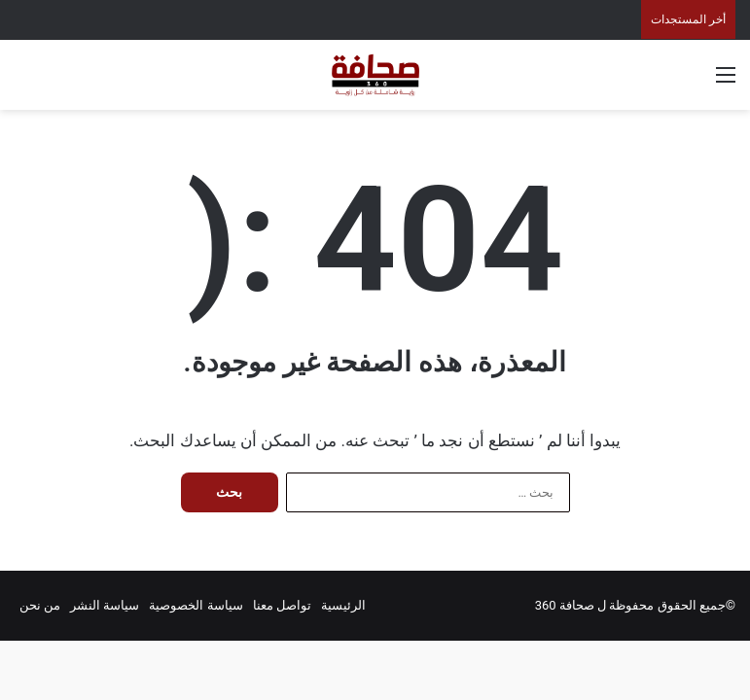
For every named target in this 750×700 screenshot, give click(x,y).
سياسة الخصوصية (196, 605)
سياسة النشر (105, 605)
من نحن (40, 605)
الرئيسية (343, 605)
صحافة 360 (565, 605)
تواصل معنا (282, 605)
